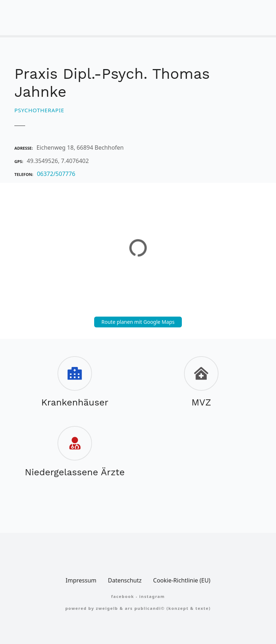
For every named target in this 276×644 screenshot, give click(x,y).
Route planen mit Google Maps (138, 322)
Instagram (152, 596)
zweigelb (107, 608)
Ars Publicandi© (145, 608)
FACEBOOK (123, 596)
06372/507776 (56, 174)
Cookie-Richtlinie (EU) (182, 580)
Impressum (81, 580)
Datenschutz (125, 580)
